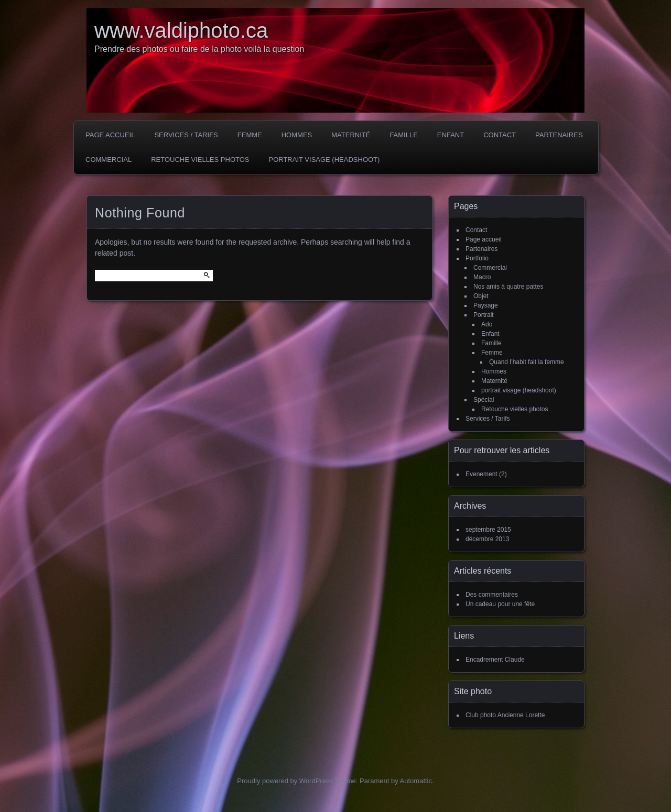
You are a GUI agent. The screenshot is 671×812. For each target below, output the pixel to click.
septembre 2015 (488, 530)
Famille (403, 135)
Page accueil (110, 135)
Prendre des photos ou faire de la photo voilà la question (199, 49)
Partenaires (559, 135)
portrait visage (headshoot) (324, 160)
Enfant (451, 135)
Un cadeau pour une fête (500, 604)
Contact (500, 135)
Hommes (297, 135)
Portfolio (477, 258)
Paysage (486, 305)
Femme (250, 135)
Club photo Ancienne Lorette (505, 715)
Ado (487, 324)
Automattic (416, 781)
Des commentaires (492, 595)
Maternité (351, 135)
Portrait (484, 315)
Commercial (109, 160)
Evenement (481, 474)
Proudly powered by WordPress (285, 781)
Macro (482, 277)
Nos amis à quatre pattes (508, 287)
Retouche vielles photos (200, 160)
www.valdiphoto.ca (181, 30)
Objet (481, 296)
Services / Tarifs (186, 135)
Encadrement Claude (495, 660)
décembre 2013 (487, 539)
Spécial (484, 400)
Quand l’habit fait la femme (527, 362)
